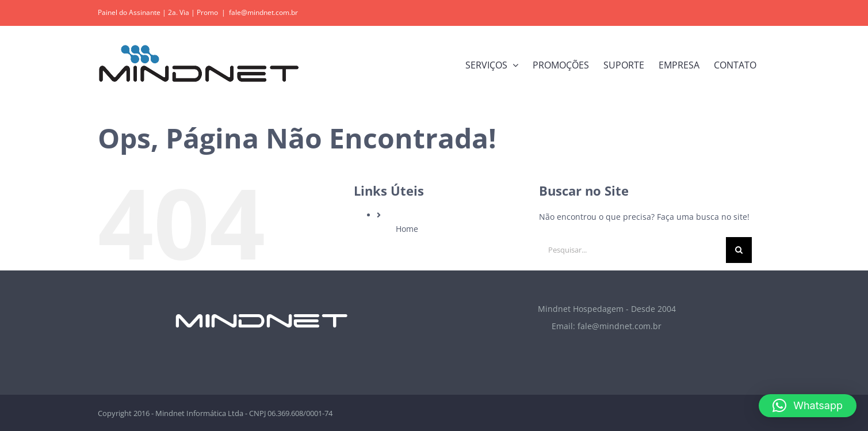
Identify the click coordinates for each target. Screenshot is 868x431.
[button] (808, 406)
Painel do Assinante (129, 12)
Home (407, 229)
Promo (207, 12)
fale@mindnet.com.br (263, 12)
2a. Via (179, 12)
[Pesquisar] (739, 250)
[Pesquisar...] (632, 250)
